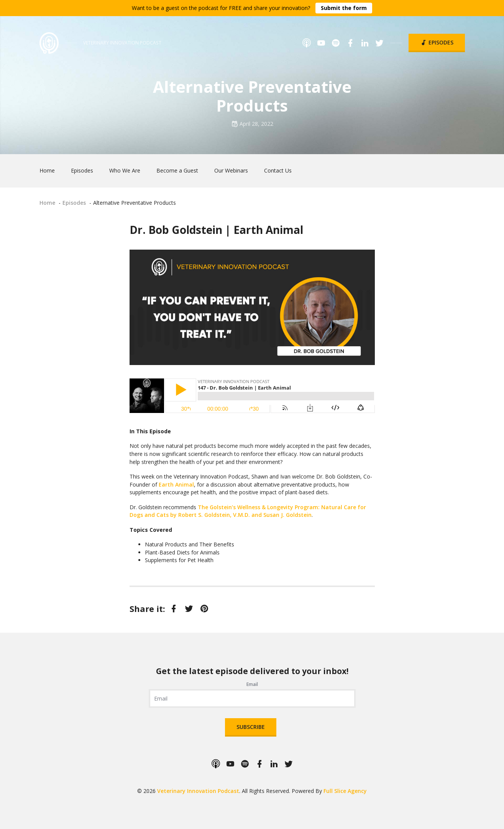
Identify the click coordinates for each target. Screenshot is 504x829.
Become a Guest (177, 170)
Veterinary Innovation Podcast (198, 791)
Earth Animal (176, 484)
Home (47, 170)
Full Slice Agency (345, 791)
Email (252, 684)
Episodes (437, 42)
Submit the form (344, 8)
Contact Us (278, 170)
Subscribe (251, 727)
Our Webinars (231, 170)
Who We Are (125, 170)
